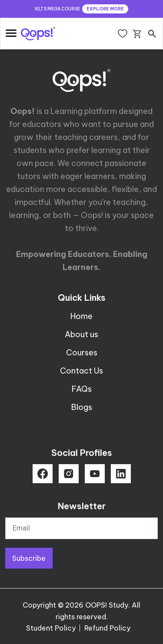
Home (81, 316)
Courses (82, 353)
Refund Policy (107, 628)
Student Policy (51, 628)
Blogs (82, 407)
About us (81, 334)
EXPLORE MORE (105, 9)
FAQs (82, 389)
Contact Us (81, 371)
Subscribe (29, 558)
